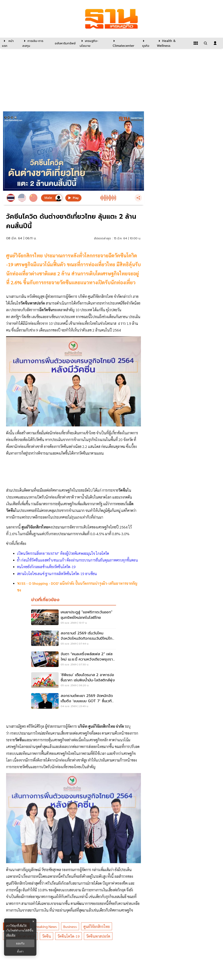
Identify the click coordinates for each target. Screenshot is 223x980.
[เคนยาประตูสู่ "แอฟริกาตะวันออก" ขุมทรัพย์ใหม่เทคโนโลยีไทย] (74, 618)
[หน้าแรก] (10, 43)
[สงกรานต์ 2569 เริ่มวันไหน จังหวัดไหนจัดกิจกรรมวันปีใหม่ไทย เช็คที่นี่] (74, 639)
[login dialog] (215, 43)
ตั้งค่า (20, 951)
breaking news (45, 926)
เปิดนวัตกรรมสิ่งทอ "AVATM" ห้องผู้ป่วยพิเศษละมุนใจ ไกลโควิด (63, 553)
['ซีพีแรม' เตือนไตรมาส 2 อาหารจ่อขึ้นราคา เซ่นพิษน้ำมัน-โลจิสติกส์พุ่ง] (74, 681)
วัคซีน (47, 936)
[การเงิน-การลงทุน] (36, 43)
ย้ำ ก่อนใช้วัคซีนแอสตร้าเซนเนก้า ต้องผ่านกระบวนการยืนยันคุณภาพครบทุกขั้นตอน (77, 560)
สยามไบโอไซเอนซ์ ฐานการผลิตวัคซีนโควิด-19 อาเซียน (57, 574)
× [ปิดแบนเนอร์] (33, 921)
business (70, 926)
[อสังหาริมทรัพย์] (65, 43)
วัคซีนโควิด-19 (69, 936)
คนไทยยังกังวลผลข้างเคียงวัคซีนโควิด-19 (46, 567)
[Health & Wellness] (173, 43)
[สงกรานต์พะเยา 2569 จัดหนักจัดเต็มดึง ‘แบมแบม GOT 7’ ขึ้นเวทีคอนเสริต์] (74, 701)
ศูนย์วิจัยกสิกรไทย (97, 926)
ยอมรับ (20, 943)
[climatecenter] (124, 43)
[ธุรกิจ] (147, 43)
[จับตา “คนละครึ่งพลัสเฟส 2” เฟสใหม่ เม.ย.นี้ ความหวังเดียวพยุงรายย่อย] (74, 660)
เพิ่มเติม (11, 935)
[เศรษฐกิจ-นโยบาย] (94, 43)
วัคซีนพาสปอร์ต (98, 936)
